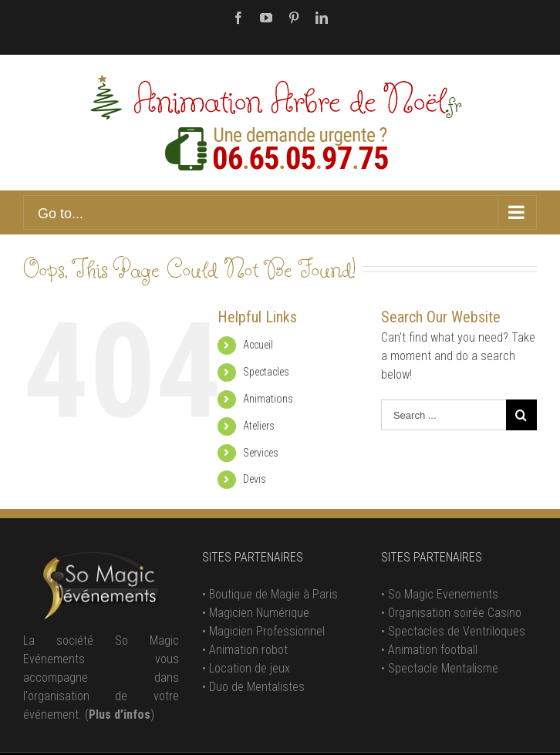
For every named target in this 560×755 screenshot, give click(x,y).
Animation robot (248, 650)
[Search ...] (444, 415)
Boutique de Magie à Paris (273, 594)
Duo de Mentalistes (257, 687)
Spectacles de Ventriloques (457, 631)
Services (261, 453)
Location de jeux (250, 668)
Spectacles (266, 372)
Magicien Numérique (259, 613)
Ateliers (259, 426)
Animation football (433, 650)
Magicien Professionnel (267, 631)
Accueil (258, 345)
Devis (255, 479)
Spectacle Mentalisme (443, 668)
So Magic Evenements (443, 594)
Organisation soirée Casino (455, 613)
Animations (268, 399)
